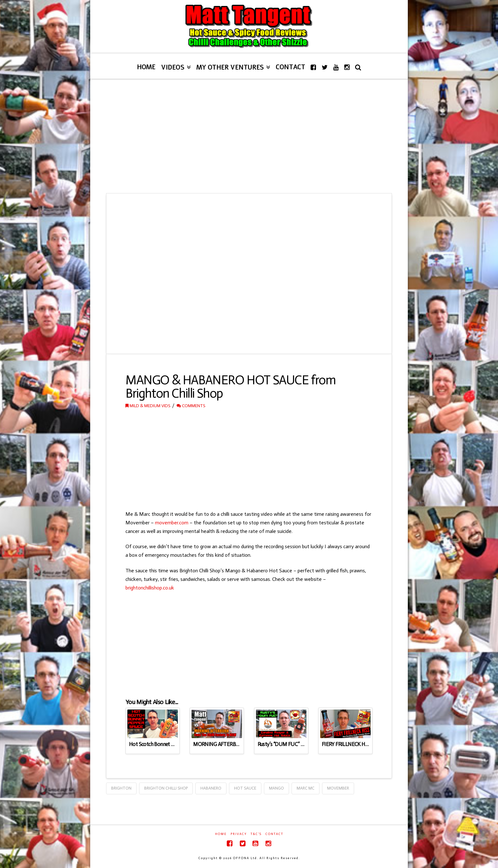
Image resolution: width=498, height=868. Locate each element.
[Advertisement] (249, 136)
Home (221, 834)
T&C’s (256, 834)
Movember (338, 788)
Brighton (121, 788)
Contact (274, 834)
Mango (276, 788)
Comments (191, 406)
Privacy (239, 834)
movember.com (172, 523)
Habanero (211, 788)
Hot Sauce (245, 788)
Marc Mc (306, 788)
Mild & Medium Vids (148, 406)
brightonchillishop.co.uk (150, 588)
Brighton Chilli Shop (166, 788)
